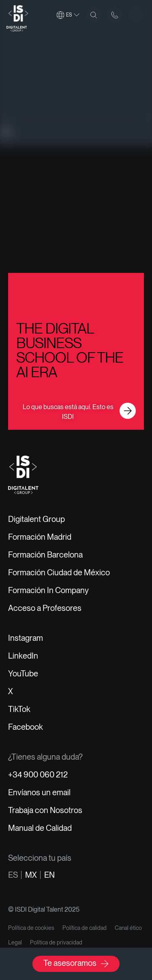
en (49, 875)
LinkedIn (23, 656)
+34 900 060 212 (38, 775)
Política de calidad (85, 928)
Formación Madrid (40, 537)
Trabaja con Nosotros (45, 810)
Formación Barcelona (45, 555)
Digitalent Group (36, 519)
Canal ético (128, 928)
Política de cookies (31, 928)
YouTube (23, 674)
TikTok (19, 709)
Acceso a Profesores (45, 608)
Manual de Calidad (40, 828)
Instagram (26, 638)
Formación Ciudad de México (59, 572)
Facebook (26, 727)
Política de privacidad (56, 942)
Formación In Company (48, 590)
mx (31, 875)
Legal (15, 942)
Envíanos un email (39, 792)
